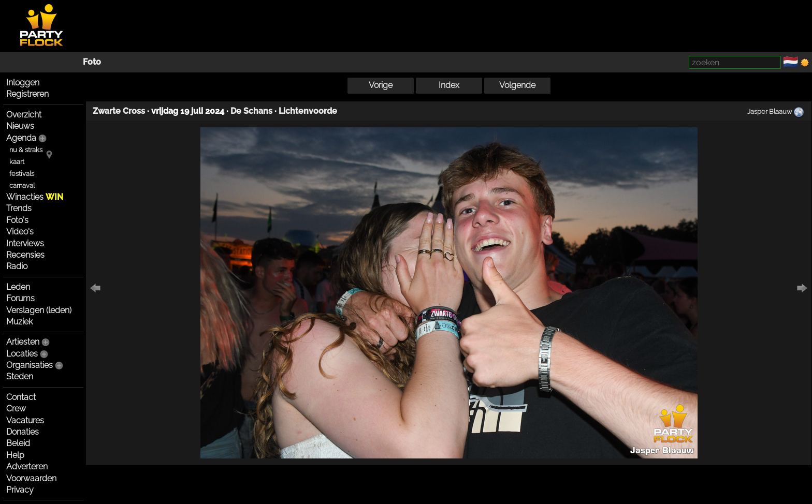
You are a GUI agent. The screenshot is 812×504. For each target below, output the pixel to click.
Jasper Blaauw (770, 111)
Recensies (25, 255)
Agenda (21, 138)
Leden (18, 287)
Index (449, 85)
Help (15, 455)
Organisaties (30, 365)
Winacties (35, 197)
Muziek (19, 322)
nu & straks (26, 150)
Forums (20, 298)
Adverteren (27, 466)
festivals (22, 174)
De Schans (251, 111)
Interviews (25, 243)
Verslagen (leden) (39, 310)
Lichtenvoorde (308, 111)
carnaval (22, 186)
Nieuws (20, 126)
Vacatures (25, 420)
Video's (20, 232)
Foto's (17, 220)
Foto (92, 62)
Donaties (23, 432)
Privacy (20, 490)
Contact (21, 397)
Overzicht (24, 115)
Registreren (27, 94)
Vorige (381, 85)
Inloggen (23, 83)
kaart (17, 162)
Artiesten (23, 342)
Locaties (22, 354)
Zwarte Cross (119, 111)
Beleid (18, 443)
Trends (19, 208)
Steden (20, 376)
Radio (17, 266)
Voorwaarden (31, 478)
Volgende (517, 85)
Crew (16, 409)
